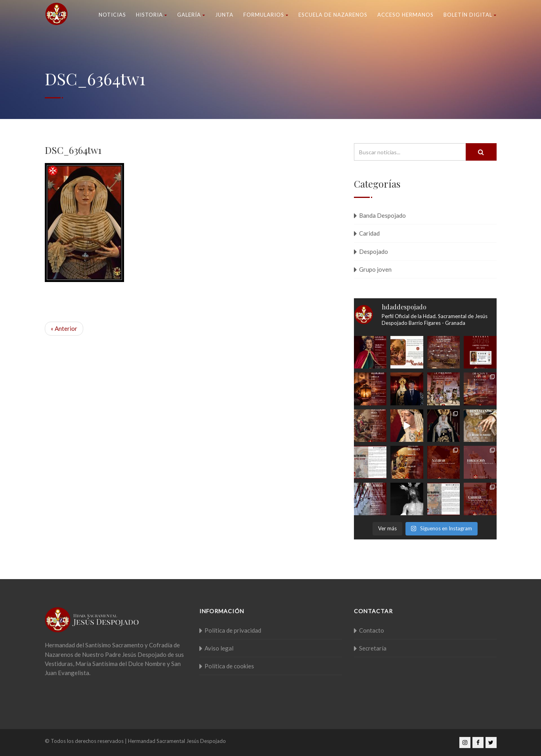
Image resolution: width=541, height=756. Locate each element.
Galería (191, 15)
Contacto (372, 630)
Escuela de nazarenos (333, 15)
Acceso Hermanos (405, 15)
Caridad (369, 233)
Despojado (374, 251)
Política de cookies (229, 666)
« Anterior (64, 328)
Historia (152, 15)
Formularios (266, 15)
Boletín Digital (470, 15)
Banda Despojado (382, 215)
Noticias (112, 15)
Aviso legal (219, 648)
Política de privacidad (233, 630)
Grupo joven (375, 269)
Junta (224, 15)
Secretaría (373, 648)
